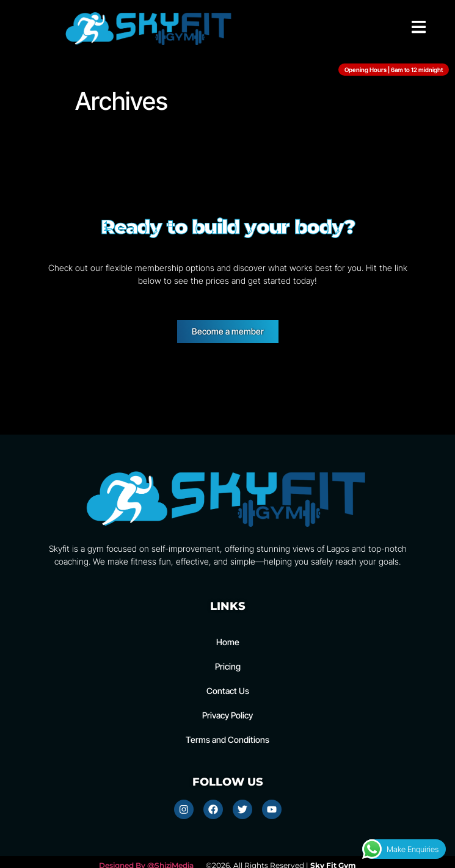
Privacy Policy (227, 715)
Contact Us (228, 691)
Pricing (228, 666)
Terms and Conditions (227, 740)
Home (228, 642)
